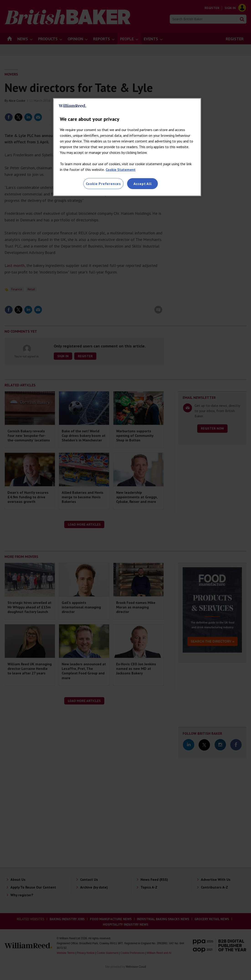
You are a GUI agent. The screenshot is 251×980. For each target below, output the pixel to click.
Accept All (143, 184)
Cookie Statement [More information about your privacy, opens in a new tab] (121, 170)
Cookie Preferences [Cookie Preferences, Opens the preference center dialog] (103, 184)
